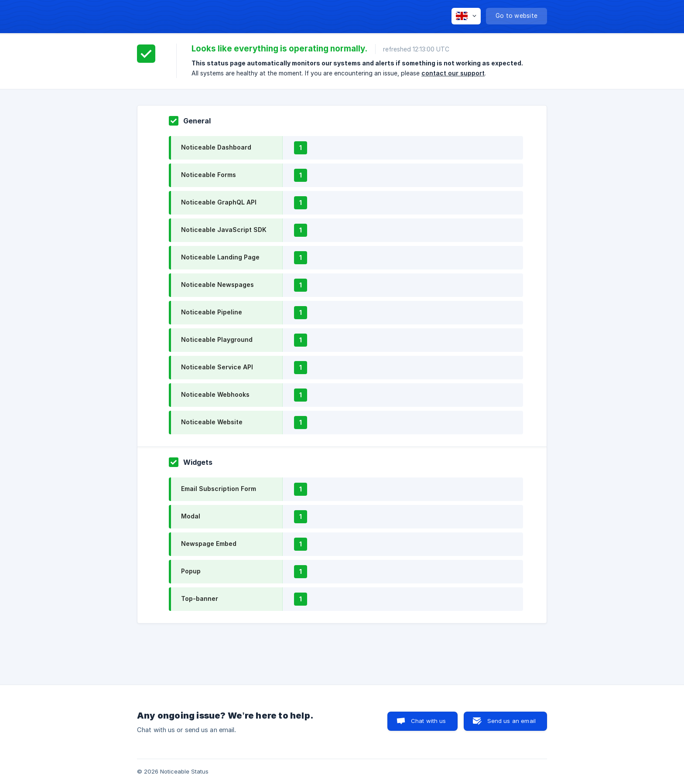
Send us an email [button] (511, 721)
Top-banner (200, 598)
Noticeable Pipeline (212, 312)
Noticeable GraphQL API (219, 202)
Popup (191, 571)
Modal (191, 516)
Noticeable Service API (217, 367)
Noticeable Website (212, 422)
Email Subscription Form (219, 489)
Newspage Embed (209, 544)
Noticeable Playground (217, 339)
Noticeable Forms (209, 175)
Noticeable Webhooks (215, 394)
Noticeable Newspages (217, 285)
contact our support (453, 73)
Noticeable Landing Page (220, 257)
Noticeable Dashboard (216, 147)
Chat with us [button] (429, 721)
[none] (466, 16)
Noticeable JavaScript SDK (224, 230)
